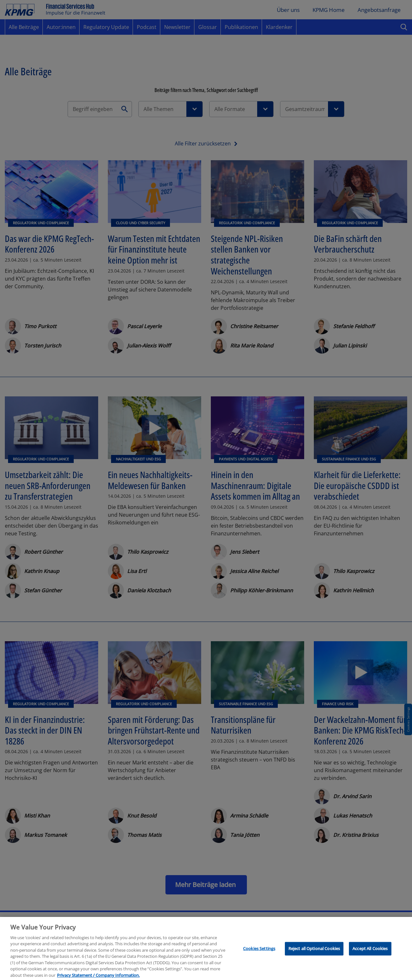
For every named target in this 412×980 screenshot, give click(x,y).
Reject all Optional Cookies (314, 955)
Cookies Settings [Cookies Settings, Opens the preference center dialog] (259, 955)
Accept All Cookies (370, 955)
